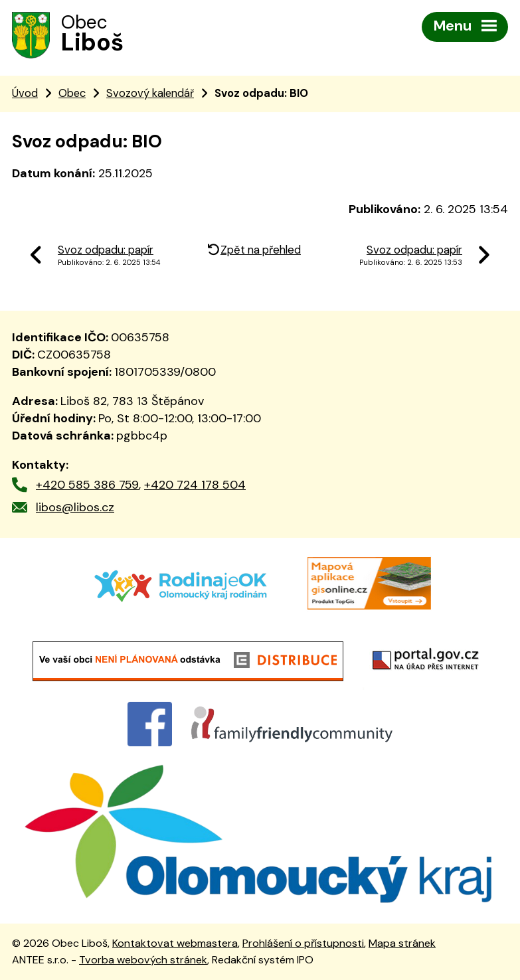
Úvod (25, 93)
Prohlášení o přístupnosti (303, 943)
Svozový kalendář (150, 93)
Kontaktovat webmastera (175, 943)
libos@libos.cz (75, 507)
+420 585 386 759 (87, 485)
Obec (72, 93)
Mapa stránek (402, 943)
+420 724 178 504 (195, 485)
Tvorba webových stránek (143, 960)
